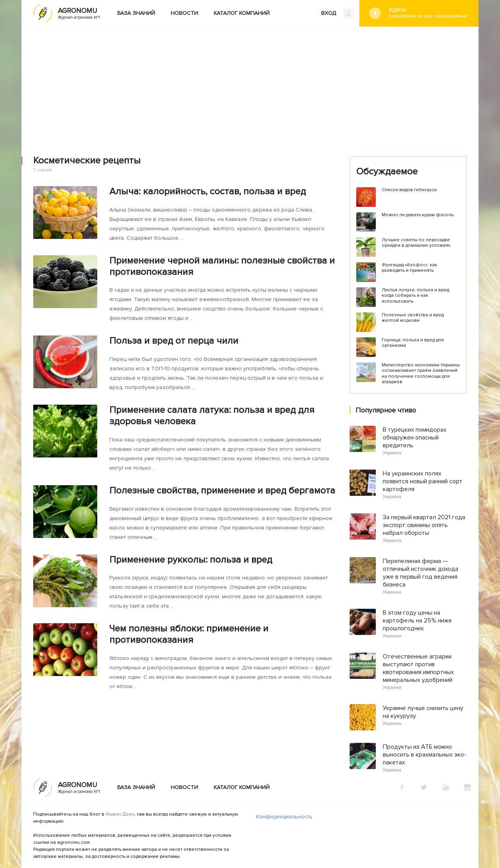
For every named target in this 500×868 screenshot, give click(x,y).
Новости (184, 13)
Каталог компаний (242, 13)
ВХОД (337, 14)
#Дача (428, 13)
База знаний (136, 13)
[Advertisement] (250, 86)
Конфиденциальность (284, 817)
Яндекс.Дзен (120, 814)
